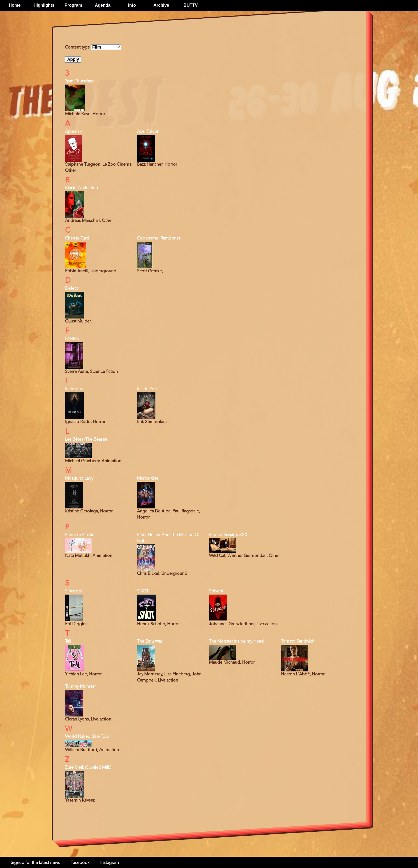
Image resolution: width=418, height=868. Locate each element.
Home (15, 5)
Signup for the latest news (35, 863)
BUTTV (190, 5)
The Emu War (150, 642)
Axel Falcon (148, 132)
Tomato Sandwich (298, 642)
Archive (161, 5)
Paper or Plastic (80, 535)
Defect (71, 289)
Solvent (216, 591)
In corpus (74, 389)
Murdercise (148, 479)
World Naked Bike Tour (87, 737)
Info (132, 5)
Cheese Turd (77, 238)
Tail (68, 642)
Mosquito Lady (79, 479)
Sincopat (73, 591)
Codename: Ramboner (159, 238)
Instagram (110, 863)
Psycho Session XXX (228, 535)
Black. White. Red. (82, 188)
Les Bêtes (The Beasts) (86, 440)
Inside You (147, 389)
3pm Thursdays (79, 81)
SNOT (143, 591)
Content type (77, 47)
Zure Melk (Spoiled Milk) (88, 768)
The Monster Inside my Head (236, 642)
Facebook (80, 863)
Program (73, 5)
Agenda (103, 5)
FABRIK (72, 339)
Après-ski (74, 132)
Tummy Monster (80, 687)
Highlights (44, 5)
